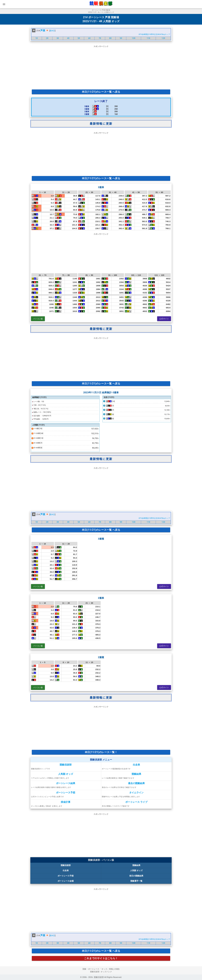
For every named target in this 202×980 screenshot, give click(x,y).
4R (68, 38)
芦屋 (43, 30)
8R (110, 38)
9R (121, 38)
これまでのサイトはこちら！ (101, 958)
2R (47, 38)
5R (79, 38)
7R (100, 38)
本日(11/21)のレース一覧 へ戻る (101, 92)
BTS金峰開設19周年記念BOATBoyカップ (154, 34)
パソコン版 (38, 319)
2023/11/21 (90, 21)
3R (58, 38)
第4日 (52, 31)
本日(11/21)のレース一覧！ (101, 752)
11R (148, 38)
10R (134, 38)
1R (37, 38)
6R (89, 38)
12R (163, 38)
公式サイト (164, 319)
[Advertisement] (101, 67)
